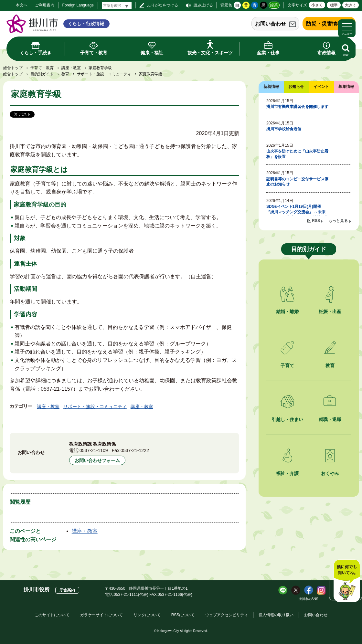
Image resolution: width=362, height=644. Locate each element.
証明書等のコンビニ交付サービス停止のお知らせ (297, 182)
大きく (351, 5)
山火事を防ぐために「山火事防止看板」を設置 (297, 154)
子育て (287, 365)
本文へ (22, 5)
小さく (317, 5)
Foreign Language (78, 5)
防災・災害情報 (324, 24)
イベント (321, 87)
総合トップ (13, 68)
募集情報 (346, 87)
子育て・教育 (42, 68)
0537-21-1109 (94, 450)
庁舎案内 (67, 590)
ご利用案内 (45, 5)
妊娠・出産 (330, 311)
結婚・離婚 (287, 311)
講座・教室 (71, 68)
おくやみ (330, 473)
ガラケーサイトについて (101, 615)
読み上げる (203, 5)
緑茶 (274, 5)
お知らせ (296, 87)
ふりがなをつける (163, 5)
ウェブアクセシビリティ (227, 615)
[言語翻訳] (117, 5)
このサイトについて (52, 615)
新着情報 (271, 87)
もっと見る (338, 221)
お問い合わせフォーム (97, 460)
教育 (65, 74)
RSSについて (183, 615)
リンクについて (147, 615)
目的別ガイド (42, 74)
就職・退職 (330, 419)
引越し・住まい (287, 419)
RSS (316, 221)
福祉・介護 (287, 473)
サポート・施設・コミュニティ (104, 74)
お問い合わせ (271, 24)
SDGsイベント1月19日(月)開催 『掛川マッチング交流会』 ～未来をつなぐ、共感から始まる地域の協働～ (297, 215)
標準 (334, 5)
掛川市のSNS (309, 599)
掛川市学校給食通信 (284, 129)
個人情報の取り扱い (276, 615)
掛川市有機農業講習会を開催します (297, 107)
